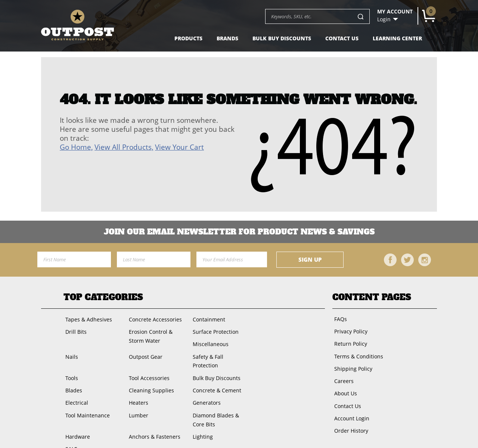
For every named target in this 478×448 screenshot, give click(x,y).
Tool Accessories (147, 363)
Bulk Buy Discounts (282, 38)
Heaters (137, 386)
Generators (205, 386)
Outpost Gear (144, 352)
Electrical (75, 386)
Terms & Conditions (357, 352)
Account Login (350, 408)
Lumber (137, 397)
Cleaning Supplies (150, 375)
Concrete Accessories (153, 319)
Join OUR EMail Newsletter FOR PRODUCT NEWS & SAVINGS (239, 232)
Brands (227, 38)
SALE (69, 428)
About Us (344, 385)
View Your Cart (179, 147)
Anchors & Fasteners (153, 417)
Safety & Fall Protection (220, 352)
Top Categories (103, 297)
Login (384, 19)
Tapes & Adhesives (87, 319)
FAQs (339, 318)
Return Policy (349, 341)
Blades (72, 375)
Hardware (76, 417)
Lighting (201, 417)
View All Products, (124, 147)
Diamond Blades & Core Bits (221, 402)
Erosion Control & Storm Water (149, 334)
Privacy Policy (349, 329)
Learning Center (397, 38)
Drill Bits (74, 330)
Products (188, 38)
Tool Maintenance (86, 397)
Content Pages (372, 297)
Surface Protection (214, 330)
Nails (70, 352)
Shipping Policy (351, 363)
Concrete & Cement (215, 375)
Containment (207, 319)
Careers (342, 374)
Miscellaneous (209, 341)
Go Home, (76, 147)
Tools (70, 363)
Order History (349, 419)
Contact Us (342, 38)
